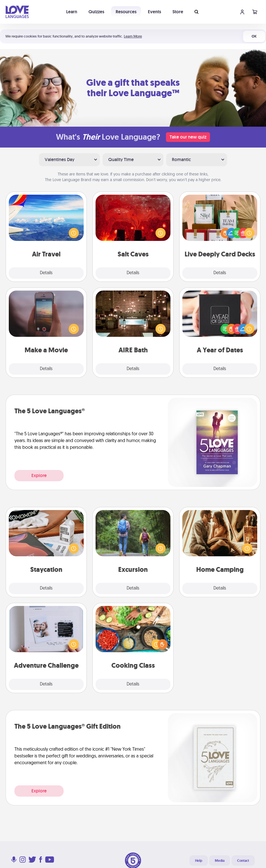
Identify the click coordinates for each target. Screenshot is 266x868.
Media (220, 861)
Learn (72, 12)
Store (178, 12)
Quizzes (96, 12)
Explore (39, 475)
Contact (243, 861)
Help (199, 861)
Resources (126, 12)
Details (46, 273)
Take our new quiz (188, 137)
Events (154, 12)
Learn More (133, 36)
